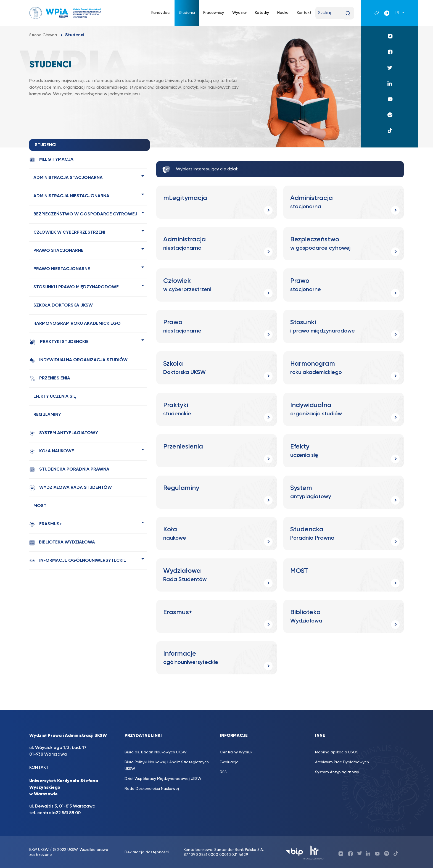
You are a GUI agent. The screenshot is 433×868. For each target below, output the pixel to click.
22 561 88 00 (68, 813)
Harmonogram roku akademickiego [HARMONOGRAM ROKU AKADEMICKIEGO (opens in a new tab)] (77, 324)
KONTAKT (39, 768)
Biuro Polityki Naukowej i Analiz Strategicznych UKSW (167, 766)
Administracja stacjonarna (68, 178)
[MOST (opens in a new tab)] (344, 575)
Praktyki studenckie (59, 342)
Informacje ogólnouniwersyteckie (78, 561)
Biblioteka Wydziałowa (62, 543)
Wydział (239, 13)
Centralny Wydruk (236, 752)
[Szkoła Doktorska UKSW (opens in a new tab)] (216, 368)
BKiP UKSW (39, 850)
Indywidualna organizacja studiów (78, 360)
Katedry (262, 13)
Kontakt (304, 13)
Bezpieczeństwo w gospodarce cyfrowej (85, 214)
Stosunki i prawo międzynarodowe (76, 287)
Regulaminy (47, 415)
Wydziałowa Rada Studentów (71, 488)
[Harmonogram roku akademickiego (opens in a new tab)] (344, 368)
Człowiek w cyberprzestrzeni (69, 233)
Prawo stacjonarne (58, 251)
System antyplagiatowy (64, 433)
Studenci (187, 13)
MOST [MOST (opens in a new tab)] (40, 506)
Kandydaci (161, 13)
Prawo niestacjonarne (62, 269)
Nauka (283, 13)
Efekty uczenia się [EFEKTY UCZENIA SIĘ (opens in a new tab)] (55, 397)
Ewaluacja (229, 762)
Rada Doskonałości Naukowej (152, 789)
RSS (223, 772)
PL (398, 13)
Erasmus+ (46, 524)
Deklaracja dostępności (147, 852)
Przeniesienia (50, 378)
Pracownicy (214, 13)
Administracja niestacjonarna (71, 196)
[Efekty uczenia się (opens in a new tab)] (344, 451)
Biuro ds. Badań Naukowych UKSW (156, 752)
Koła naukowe (52, 451)
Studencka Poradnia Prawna (69, 470)
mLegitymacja (51, 160)
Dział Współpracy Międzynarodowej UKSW (163, 779)
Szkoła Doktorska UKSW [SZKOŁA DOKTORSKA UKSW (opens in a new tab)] (63, 305)
